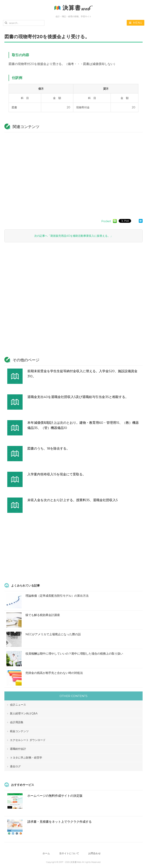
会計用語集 (17, 722)
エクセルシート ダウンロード (28, 740)
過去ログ (15, 766)
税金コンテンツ (19, 731)
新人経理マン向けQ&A (24, 713)
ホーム (45, 853)
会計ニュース (18, 705)
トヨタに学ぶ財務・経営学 (26, 758)
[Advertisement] (73, 174)
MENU (136, 23)
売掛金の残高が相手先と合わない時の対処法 (54, 673)
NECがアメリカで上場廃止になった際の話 (53, 634)
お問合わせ (96, 853)
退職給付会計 (18, 749)
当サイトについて (69, 853)
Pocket (106, 221)
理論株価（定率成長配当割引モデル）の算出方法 (57, 596)
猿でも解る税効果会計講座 (43, 615)
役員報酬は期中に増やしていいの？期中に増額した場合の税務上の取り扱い (74, 654)
